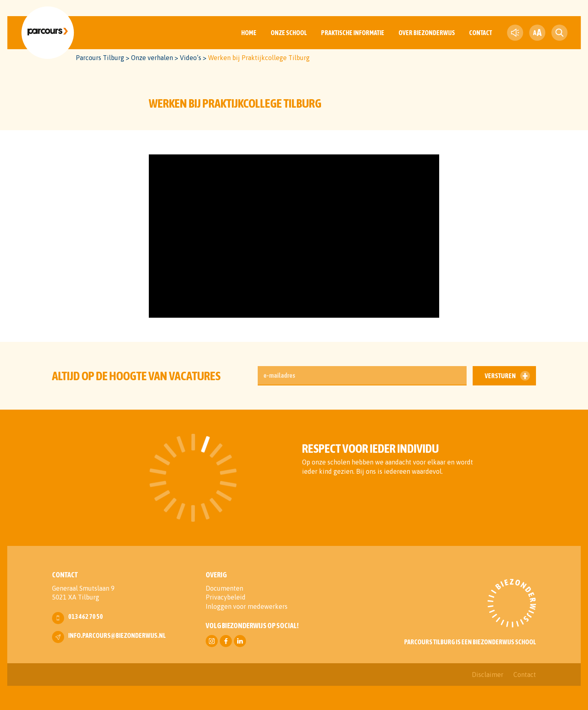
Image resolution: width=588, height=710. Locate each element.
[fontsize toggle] (537, 33)
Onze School (289, 33)
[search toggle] (559, 33)
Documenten (224, 588)
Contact (481, 33)
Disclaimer (488, 675)
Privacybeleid (226, 597)
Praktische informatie (353, 33)
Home (249, 33)
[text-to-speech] (515, 33)
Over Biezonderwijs (427, 33)
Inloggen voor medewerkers (247, 606)
